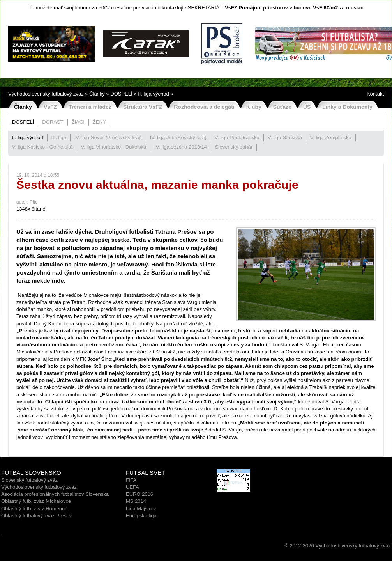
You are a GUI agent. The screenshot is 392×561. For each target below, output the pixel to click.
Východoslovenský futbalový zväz (39, 487)
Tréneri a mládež (90, 107)
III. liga (59, 138)
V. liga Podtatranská (237, 138)
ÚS (307, 107)
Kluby (254, 107)
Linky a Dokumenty (347, 107)
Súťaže (282, 107)
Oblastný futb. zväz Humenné (34, 509)
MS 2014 (136, 501)
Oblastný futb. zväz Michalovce (36, 501)
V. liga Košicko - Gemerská (42, 147)
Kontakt (375, 94)
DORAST (53, 122)
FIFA (131, 480)
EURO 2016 (139, 494)
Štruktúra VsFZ (143, 107)
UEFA (132, 487)
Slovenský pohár (234, 147)
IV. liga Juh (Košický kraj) (178, 138)
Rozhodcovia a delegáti (204, 107)
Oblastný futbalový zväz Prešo (35, 516)
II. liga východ (154, 94)
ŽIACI (78, 122)
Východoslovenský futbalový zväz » (48, 94)
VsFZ (50, 107)
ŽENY (100, 122)
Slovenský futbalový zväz (29, 480)
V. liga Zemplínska (331, 138)
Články (23, 107)
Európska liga (141, 516)
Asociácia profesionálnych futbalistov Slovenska (55, 494)
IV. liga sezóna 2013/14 (181, 147)
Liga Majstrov (141, 509)
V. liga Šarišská (285, 138)
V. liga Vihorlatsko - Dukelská (114, 147)
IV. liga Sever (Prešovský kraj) (108, 138)
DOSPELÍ (122, 94)
